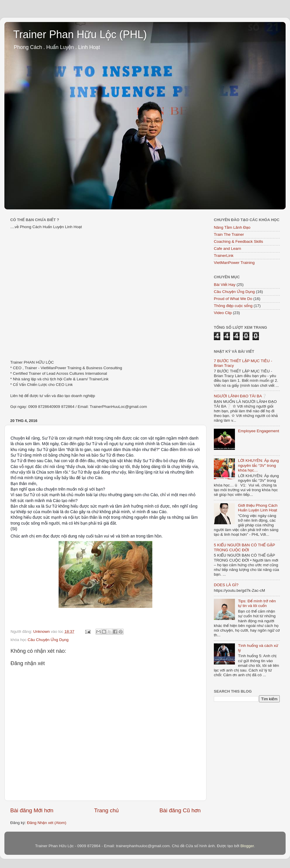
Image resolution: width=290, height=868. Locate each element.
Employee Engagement (258, 431)
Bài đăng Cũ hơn (180, 810)
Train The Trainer (229, 234)
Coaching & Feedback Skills (238, 241)
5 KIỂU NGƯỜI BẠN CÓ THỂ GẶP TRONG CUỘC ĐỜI (244, 547)
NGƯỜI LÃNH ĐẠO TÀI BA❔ (240, 396)
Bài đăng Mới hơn (32, 810)
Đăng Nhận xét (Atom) (47, 823)
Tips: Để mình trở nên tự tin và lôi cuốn (257, 603)
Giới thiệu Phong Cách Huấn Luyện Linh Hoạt (258, 508)
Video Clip (223, 313)
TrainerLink (224, 256)
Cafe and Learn (227, 249)
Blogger (247, 846)
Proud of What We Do (233, 299)
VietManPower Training (234, 263)
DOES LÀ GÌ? (226, 585)
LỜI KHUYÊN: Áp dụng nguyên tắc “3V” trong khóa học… (258, 465)
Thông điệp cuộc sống (233, 306)
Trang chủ (106, 810)
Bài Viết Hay (225, 285)
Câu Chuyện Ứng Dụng (48, 640)
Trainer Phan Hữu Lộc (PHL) (80, 34)
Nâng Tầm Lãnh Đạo (232, 227)
